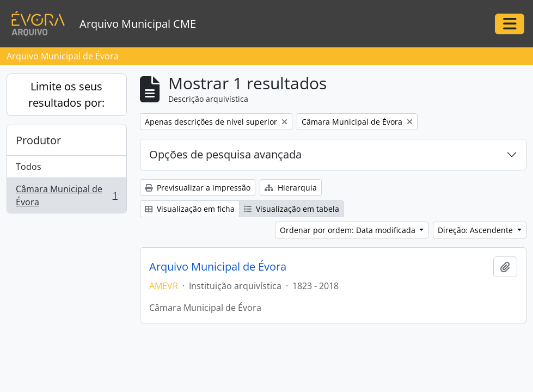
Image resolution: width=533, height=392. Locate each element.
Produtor (38, 140)
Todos (29, 167)
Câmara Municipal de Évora (66, 195)
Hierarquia (291, 188)
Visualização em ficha (190, 209)
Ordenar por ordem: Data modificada (349, 230)
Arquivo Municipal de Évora (218, 267)
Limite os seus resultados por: (66, 94)
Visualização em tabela (292, 209)
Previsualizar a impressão (198, 188)
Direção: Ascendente (476, 230)
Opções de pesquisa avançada (225, 154)
